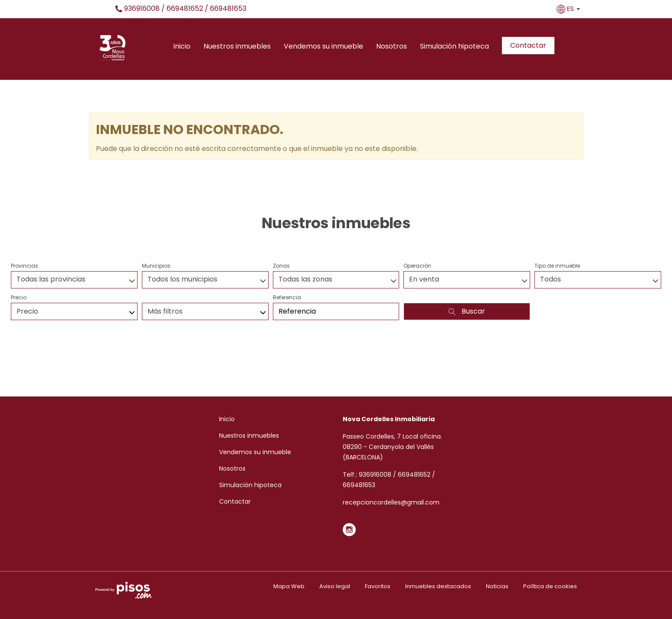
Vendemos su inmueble (323, 46)
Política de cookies (550, 586)
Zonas (281, 266)
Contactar (528, 45)
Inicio (182, 46)
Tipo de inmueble (557, 266)
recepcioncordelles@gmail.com (391, 502)
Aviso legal (335, 586)
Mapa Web (289, 586)
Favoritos (378, 586)
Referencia (287, 297)
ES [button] (569, 8)
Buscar (467, 311)
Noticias (497, 586)
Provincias (25, 266)
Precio (19, 297)
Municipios (156, 266)
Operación (417, 266)
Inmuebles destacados (438, 586)
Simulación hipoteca (454, 46)
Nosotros (392, 46)
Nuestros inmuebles (237, 46)
